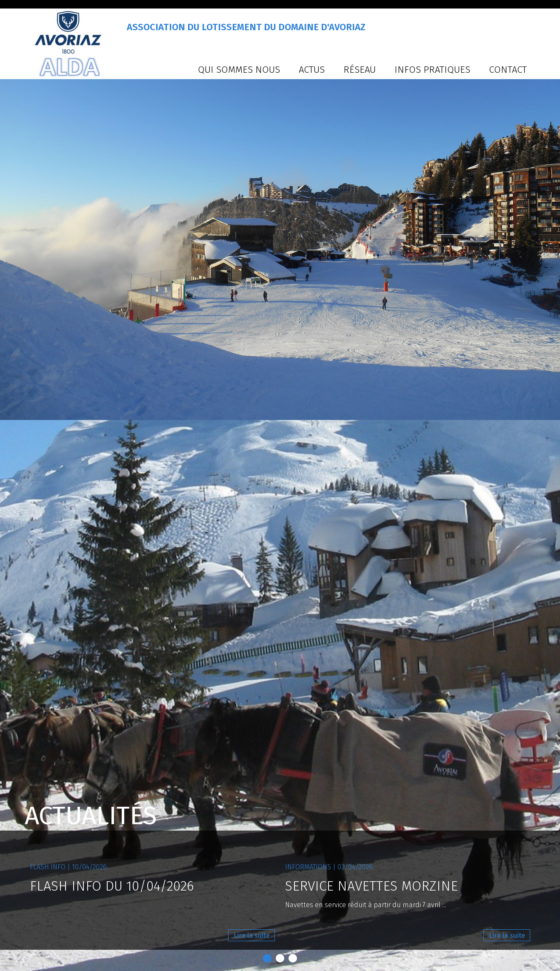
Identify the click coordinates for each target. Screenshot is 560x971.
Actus (312, 70)
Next (549, 485)
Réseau (360, 70)
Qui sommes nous (239, 70)
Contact (508, 70)
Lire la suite (252, 935)
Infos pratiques (432, 70)
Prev (11, 485)
